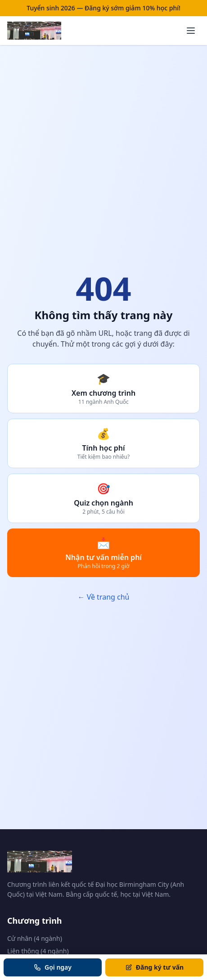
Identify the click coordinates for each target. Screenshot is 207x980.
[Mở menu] (191, 31)
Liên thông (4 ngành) (38, 951)
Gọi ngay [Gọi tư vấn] (53, 967)
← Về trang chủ (103, 597)
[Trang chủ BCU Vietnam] (34, 31)
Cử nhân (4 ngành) (35, 938)
